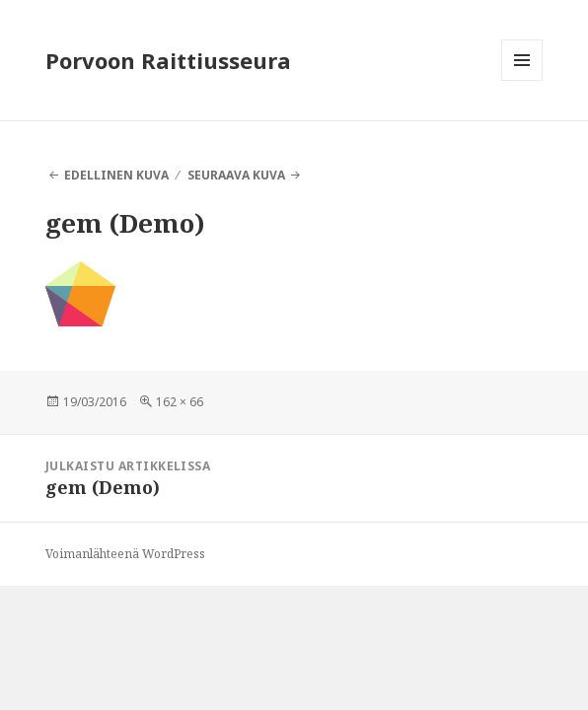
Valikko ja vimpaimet (522, 80)
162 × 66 (180, 402)
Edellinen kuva (116, 175)
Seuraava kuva (236, 175)
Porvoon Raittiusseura (168, 60)
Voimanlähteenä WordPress (125, 554)
